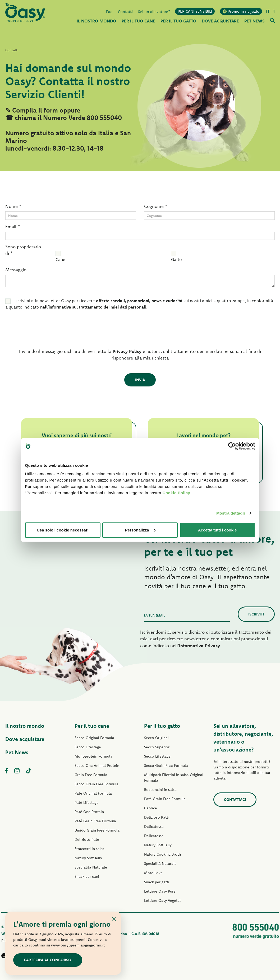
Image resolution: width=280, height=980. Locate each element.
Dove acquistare (25, 739)
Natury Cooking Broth (162, 854)
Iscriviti (256, 614)
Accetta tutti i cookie (217, 530)
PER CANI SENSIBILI (195, 11)
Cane (60, 259)
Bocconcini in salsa (160, 790)
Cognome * (156, 206)
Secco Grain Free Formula (97, 784)
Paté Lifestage (87, 802)
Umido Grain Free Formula (97, 830)
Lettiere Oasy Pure (160, 891)
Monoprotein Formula (93, 756)
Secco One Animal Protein (97, 766)
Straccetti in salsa (89, 849)
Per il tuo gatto (162, 726)
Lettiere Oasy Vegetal (162, 900)
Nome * (13, 206)
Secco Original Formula (94, 738)
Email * (13, 227)
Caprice (151, 808)
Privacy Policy (127, 351)
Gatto (176, 259)
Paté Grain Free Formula (95, 821)
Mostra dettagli (231, 513)
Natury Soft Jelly (88, 858)
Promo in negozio (241, 11)
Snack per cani (87, 876)
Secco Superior (157, 747)
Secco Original (156, 738)
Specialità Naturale (91, 867)
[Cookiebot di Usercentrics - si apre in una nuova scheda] (232, 446)
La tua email (155, 615)
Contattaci (235, 800)
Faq (109, 11)
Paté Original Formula (93, 793)
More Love (153, 873)
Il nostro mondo (25, 726)
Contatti (125, 11)
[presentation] (42, 331)
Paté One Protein (89, 812)
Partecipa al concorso (48, 960)
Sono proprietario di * (23, 250)
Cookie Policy (176, 493)
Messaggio (16, 270)
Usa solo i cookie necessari (63, 530)
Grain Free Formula (91, 775)
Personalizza (140, 530)
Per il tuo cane (92, 726)
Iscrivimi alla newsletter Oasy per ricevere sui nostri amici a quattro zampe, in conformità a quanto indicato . (139, 304)
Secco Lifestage (88, 747)
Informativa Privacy (199, 645)
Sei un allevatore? (154, 11)
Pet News (17, 752)
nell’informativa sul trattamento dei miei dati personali (93, 307)
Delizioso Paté (87, 839)
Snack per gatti (157, 882)
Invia (140, 380)
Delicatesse (154, 827)
